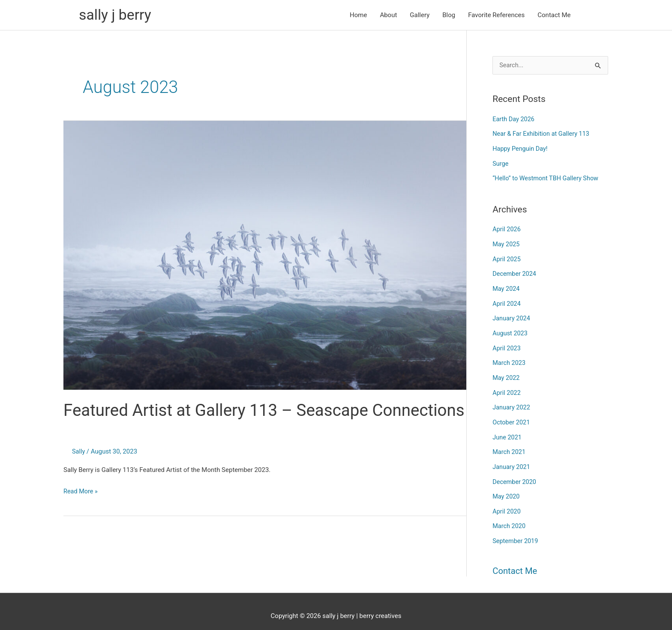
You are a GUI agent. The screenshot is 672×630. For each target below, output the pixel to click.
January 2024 (512, 315)
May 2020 (507, 489)
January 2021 (512, 460)
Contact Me (554, 15)
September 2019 (516, 532)
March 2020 (510, 517)
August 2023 (511, 330)
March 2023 (510, 358)
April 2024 (507, 301)
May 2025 (507, 243)
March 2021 (510, 445)
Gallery (420, 15)
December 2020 (515, 474)
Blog (449, 15)
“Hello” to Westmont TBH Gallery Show (547, 178)
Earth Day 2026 (514, 120)
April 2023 (507, 344)
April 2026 (507, 228)
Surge (501, 163)
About (388, 15)
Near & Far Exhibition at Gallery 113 (543, 134)
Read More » (81, 515)
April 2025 (507, 257)
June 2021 (507, 431)
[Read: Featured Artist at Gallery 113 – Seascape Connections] (265, 256)
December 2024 (515, 272)
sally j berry (116, 15)
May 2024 (507, 286)
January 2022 (512, 402)
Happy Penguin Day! (521, 149)
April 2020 (507, 503)
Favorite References (496, 15)
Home (358, 15)
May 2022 (507, 373)
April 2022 (507, 388)
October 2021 (512, 416)
